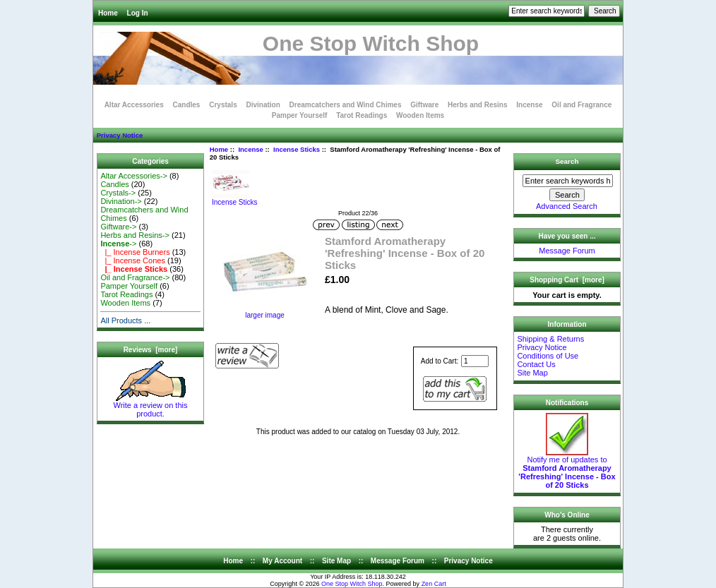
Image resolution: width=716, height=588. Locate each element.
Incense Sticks (297, 149)
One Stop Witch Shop (352, 584)
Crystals (223, 105)
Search (567, 161)
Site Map (532, 373)
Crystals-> (118, 193)
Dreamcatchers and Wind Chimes (346, 105)
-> (118, 244)
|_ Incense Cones (133, 260)
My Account (282, 561)
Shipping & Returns (550, 339)
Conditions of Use (548, 356)
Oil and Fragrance (581, 105)
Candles (187, 105)
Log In (138, 13)
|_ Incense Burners (135, 252)
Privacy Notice (120, 135)
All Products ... (125, 320)
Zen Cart (434, 584)
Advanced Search (567, 206)
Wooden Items (420, 115)
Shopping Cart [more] (567, 280)
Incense (250, 149)
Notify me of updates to (567, 469)
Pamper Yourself (300, 115)
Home (108, 13)
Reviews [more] (151, 350)
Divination (263, 105)
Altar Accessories (134, 105)
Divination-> (121, 201)
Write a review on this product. (151, 406)
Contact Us (536, 364)
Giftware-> (118, 227)
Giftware (424, 105)
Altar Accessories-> (133, 176)
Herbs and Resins (477, 105)
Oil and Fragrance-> (135, 277)
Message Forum (567, 251)
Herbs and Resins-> (135, 235)
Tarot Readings (362, 115)
